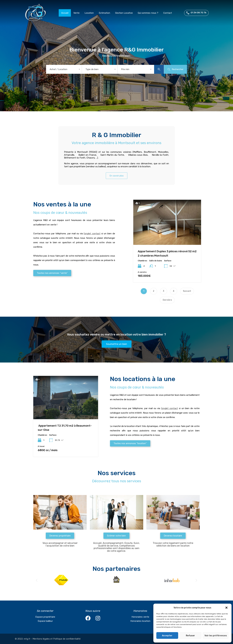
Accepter (167, 636)
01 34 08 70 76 (198, 13)
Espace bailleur (45, 621)
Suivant (187, 291)
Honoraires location (140, 621)
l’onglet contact (92, 234)
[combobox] (64, 69)
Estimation (104, 13)
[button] (227, 608)
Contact (168, 13)
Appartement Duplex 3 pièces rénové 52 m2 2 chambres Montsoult (167, 253)
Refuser (190, 636)
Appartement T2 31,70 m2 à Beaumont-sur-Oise (65, 428)
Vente (76, 13)
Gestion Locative (124, 13)
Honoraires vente (140, 617)
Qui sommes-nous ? (148, 13)
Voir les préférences (216, 636)
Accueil (65, 13)
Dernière (167, 300)
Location (89, 13)
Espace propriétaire (45, 617)
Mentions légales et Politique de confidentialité (57, 639)
